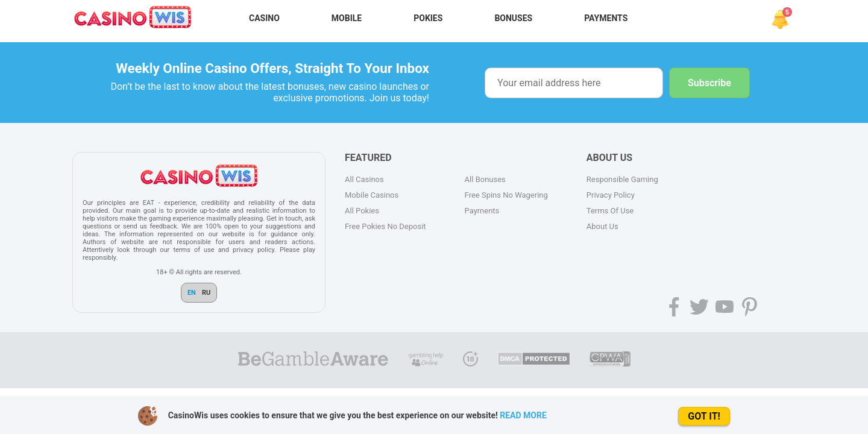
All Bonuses (485, 179)
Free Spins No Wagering (506, 195)
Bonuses (513, 18)
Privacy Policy (611, 195)
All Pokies (362, 211)
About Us (602, 226)
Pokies (428, 18)
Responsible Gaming (622, 179)
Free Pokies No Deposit (385, 226)
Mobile (347, 18)
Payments (606, 18)
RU (206, 293)
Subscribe (709, 83)
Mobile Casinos (372, 195)
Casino (264, 18)
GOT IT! (704, 416)
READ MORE (523, 415)
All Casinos (364, 179)
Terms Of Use (610, 211)
